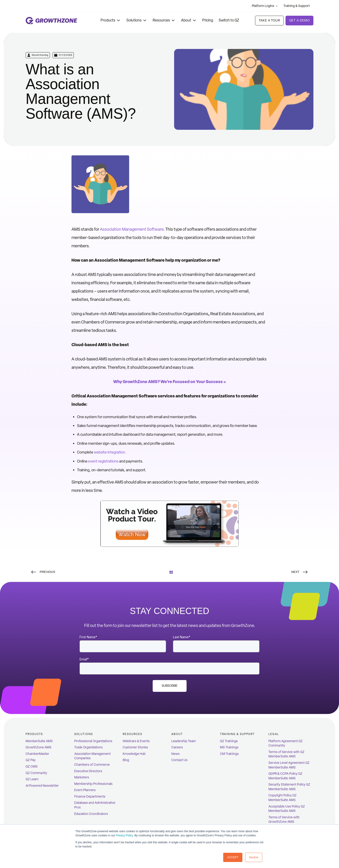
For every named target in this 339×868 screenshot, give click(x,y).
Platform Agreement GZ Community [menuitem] (285, 743)
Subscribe (170, 686)
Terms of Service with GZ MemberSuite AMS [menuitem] (286, 754)
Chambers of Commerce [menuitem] (92, 765)
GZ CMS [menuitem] (32, 767)
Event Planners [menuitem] (85, 790)
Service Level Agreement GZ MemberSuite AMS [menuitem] (289, 765)
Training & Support (298, 6)
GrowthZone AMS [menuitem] (39, 747)
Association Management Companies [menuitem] (92, 756)
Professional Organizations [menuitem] (93, 741)
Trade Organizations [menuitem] (88, 747)
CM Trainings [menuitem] (229, 754)
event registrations (103, 461)
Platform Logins (265, 6)
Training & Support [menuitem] (238, 734)
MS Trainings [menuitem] (229, 747)
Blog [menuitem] (126, 760)
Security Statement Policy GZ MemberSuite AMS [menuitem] (289, 787)
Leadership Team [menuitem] (184, 741)
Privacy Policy (124, 835)
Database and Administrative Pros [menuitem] (95, 805)
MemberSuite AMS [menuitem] (39, 741)
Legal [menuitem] (274, 734)
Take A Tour (269, 20)
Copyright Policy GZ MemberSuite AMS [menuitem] (282, 798)
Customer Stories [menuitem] (135, 747)
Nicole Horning (40, 55)
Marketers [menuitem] (82, 777)
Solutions (137, 20)
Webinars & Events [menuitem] (136, 741)
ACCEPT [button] (233, 857)
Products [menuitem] (34, 734)
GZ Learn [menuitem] (32, 779)
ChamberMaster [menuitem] (37, 754)
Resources (164, 20)
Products (111, 20)
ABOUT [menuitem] (177, 734)
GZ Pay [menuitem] (31, 760)
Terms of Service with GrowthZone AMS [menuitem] (284, 820)
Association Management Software (132, 229)
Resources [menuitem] (132, 734)
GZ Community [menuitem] (36, 773)
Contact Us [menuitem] (179, 760)
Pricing (208, 20)
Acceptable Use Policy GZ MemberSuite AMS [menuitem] (287, 809)
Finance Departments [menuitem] (90, 797)
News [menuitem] (175, 754)
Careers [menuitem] (177, 747)
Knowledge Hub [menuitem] (134, 754)
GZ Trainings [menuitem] (229, 741)
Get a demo (299, 20)
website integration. (110, 452)
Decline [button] (254, 857)
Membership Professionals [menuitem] (93, 784)
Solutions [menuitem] (84, 734)
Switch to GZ (229, 20)
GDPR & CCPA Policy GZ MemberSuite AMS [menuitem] (285, 776)
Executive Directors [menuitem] (88, 771)
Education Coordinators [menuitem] (91, 814)
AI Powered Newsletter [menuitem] (42, 786)
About (189, 20)
